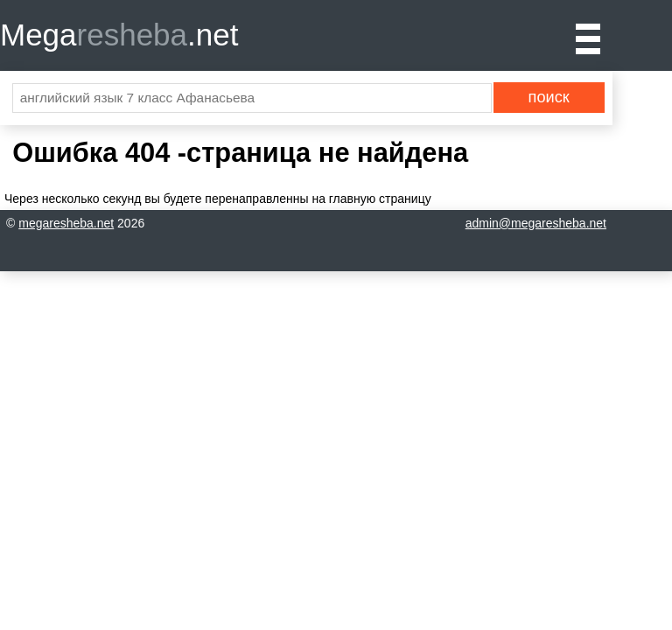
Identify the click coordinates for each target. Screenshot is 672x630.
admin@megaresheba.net (536, 223)
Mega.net (119, 35)
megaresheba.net (66, 223)
